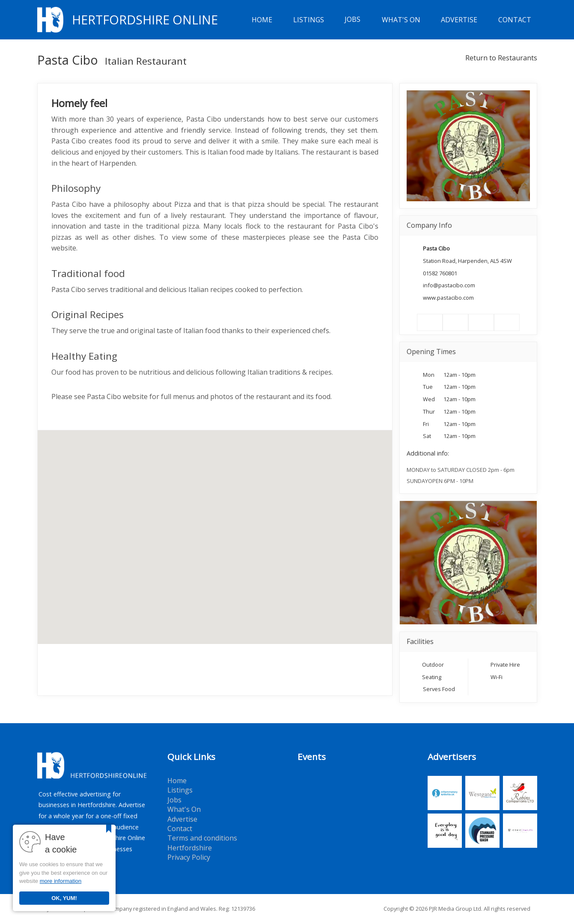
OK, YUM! (64, 898)
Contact (515, 20)
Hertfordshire (190, 848)
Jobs (352, 20)
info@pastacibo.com (449, 285)
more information (61, 881)
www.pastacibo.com (448, 298)
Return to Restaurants (501, 58)
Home (262, 20)
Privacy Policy (189, 857)
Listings (309, 20)
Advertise (459, 20)
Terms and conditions (202, 838)
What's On (401, 20)
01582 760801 (440, 273)
